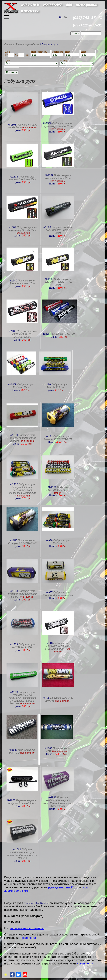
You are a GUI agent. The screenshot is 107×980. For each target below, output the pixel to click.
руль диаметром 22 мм (63, 887)
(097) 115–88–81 (87, 25)
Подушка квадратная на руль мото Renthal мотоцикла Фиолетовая (58, 802)
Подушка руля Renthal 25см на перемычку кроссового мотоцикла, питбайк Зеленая (22, 698)
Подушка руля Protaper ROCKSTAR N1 (58, 438)
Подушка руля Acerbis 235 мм (57, 386)
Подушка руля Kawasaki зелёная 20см (22, 178)
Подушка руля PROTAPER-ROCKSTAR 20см (58, 282)
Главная (9, 44)
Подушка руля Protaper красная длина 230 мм (22, 438)
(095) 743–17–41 (87, 18)
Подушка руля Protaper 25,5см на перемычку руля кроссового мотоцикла (22, 489)
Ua (66, 18)
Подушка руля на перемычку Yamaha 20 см (58, 125)
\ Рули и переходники (27, 44)
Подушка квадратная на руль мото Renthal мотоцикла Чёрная (22, 854)
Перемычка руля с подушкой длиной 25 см (23, 802)
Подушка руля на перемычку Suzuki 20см (23, 229)
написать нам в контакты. (27, 928)
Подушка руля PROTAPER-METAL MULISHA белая (58, 646)
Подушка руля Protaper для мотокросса (58, 594)
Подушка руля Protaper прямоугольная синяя (22, 594)
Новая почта (28, 938)
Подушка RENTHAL (64, 334)
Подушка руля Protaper (61, 542)
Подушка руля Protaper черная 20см (22, 282)
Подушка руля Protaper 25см (23, 386)
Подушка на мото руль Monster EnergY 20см (59, 230)
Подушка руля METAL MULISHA (24, 646)
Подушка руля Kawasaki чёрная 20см (58, 177)
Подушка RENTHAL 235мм (56, 489)
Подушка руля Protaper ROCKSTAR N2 (22, 542)
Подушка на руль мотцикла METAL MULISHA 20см (24, 334)
